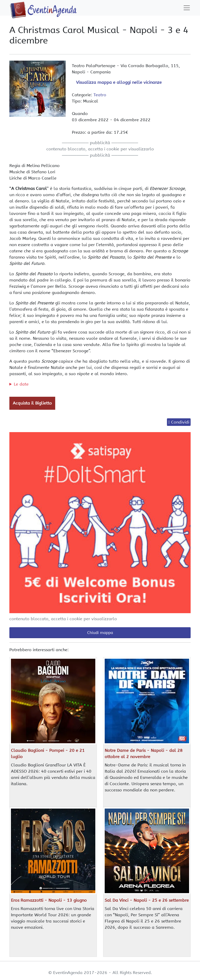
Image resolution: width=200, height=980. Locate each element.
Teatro (100, 95)
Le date (21, 384)
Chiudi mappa (100, 633)
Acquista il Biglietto (32, 403)
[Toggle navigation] (187, 8)
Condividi (180, 422)
